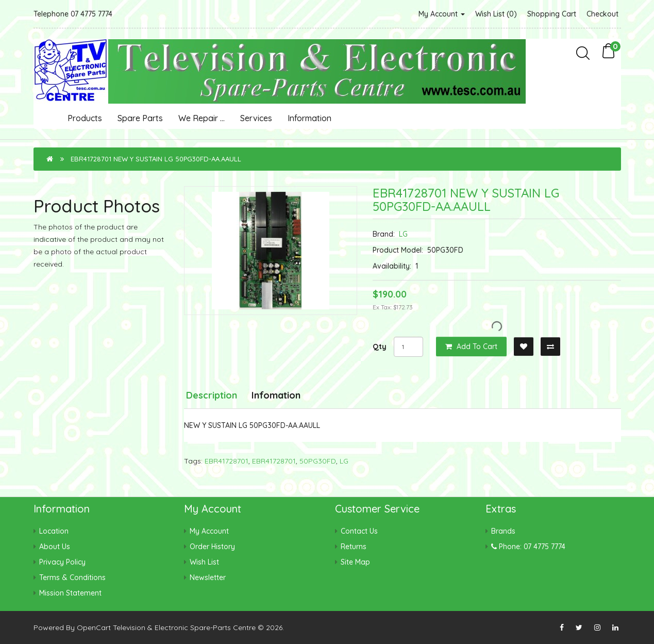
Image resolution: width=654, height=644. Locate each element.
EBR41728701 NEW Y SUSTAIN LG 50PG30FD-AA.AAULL (156, 159)
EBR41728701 (227, 461)
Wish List (204, 562)
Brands (503, 531)
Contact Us (359, 531)
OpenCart (94, 628)
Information (309, 118)
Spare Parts (140, 118)
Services (256, 118)
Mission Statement (70, 593)
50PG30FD (318, 461)
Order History (212, 547)
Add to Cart (471, 346)
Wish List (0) (496, 14)
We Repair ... (202, 118)
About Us (55, 547)
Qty (380, 346)
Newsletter (208, 577)
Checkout (602, 14)
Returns (354, 547)
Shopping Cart (552, 14)
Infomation (276, 395)
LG (403, 234)
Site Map (355, 562)
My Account (442, 14)
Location (54, 531)
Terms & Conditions (72, 577)
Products (85, 118)
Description (212, 395)
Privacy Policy (62, 562)
